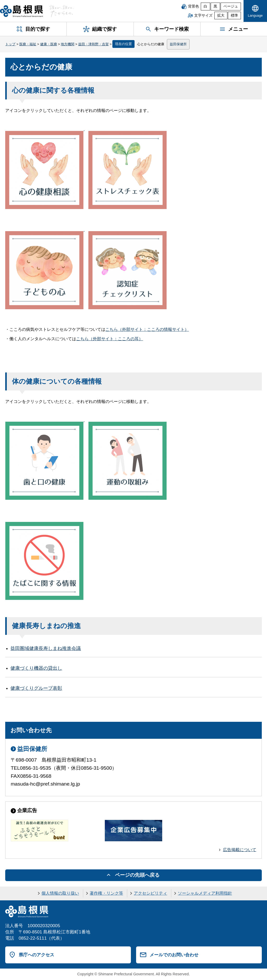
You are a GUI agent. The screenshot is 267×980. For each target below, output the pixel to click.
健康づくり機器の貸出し (36, 668)
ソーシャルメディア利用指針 (205, 893)
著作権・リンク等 (106, 893)
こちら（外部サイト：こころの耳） (110, 339)
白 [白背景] (205, 6)
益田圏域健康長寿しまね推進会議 (46, 648)
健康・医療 (49, 44)
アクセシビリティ (150, 893)
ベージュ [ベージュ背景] (231, 6)
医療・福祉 (28, 44)
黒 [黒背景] (215, 6)
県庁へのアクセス (37, 955)
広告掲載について (240, 850)
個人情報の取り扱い (60, 893)
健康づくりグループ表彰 (36, 688)
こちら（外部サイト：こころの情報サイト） (147, 329)
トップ (10, 44)
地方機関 (68, 44)
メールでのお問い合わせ (174, 955)
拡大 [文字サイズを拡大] (221, 15)
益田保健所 (178, 44)
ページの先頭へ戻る (137, 875)
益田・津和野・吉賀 (93, 44)
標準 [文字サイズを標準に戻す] (234, 15)
